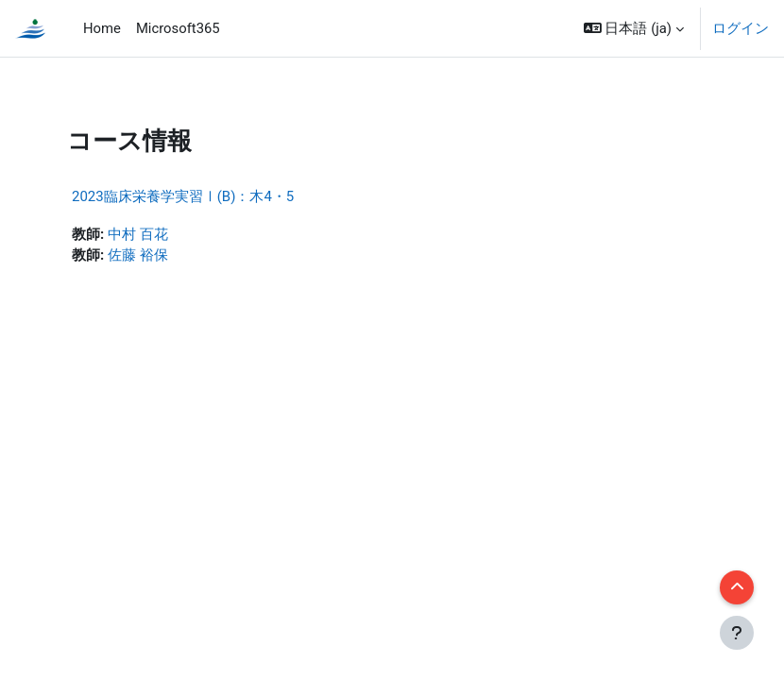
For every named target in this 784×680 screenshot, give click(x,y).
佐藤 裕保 (138, 255)
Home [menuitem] (102, 28)
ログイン (741, 28)
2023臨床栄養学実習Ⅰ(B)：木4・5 (183, 196)
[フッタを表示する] (737, 633)
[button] (634, 28)
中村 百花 (138, 234)
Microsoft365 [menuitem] (178, 28)
